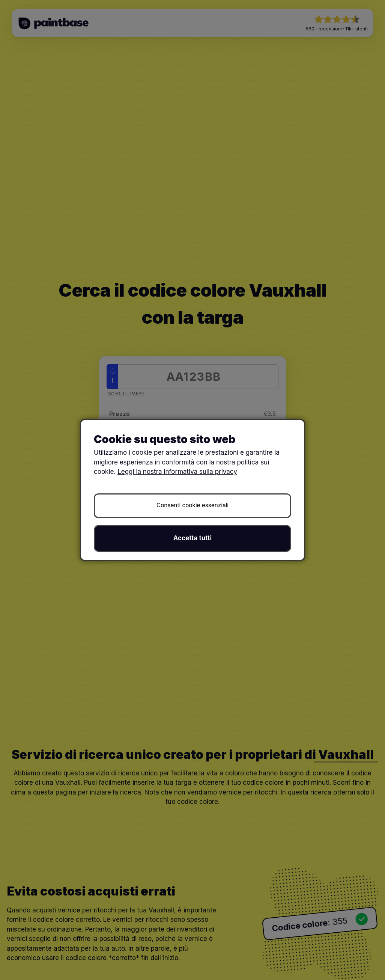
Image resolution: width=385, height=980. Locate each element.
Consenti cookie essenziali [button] (192, 505)
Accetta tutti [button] (192, 538)
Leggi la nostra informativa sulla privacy (177, 472)
